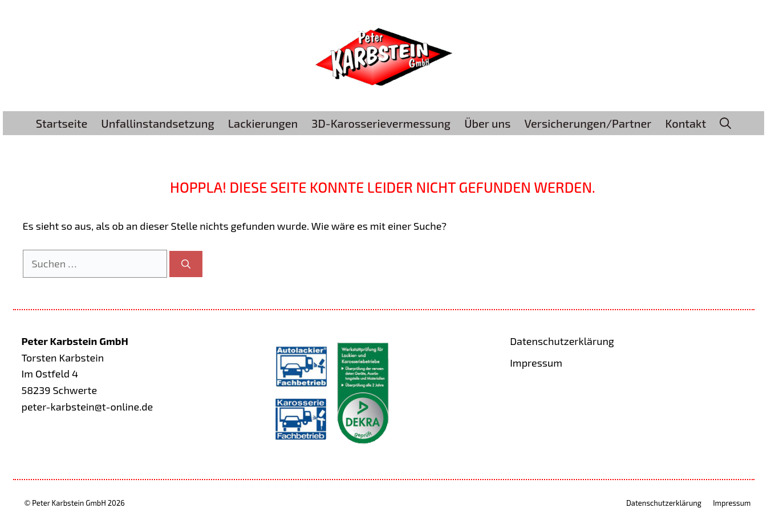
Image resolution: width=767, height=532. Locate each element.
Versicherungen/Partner (588, 123)
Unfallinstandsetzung (157, 123)
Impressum (536, 363)
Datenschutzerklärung (562, 341)
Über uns (487, 123)
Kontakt (686, 123)
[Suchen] (186, 264)
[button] (725, 123)
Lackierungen (263, 123)
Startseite (62, 123)
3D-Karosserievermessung (381, 123)
